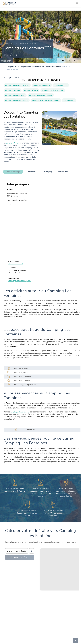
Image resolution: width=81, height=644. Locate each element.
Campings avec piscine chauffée (41, 95)
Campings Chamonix (13, 90)
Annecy (64, 66)
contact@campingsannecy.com (21, 281)
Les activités (65, 172)
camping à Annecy (13, 143)
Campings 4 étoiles (31, 90)
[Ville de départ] (17, 551)
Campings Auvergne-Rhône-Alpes (17, 85)
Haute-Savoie (55, 66)
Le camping (49, 172)
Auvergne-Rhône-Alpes (38, 66)
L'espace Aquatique (13, 172)
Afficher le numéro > (16, 264)
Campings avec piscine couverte (17, 100)
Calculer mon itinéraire (20, 557)
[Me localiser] (32, 551)
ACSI (15, 204)
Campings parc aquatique (17, 66)
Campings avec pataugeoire (15, 95)
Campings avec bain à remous (53, 90)
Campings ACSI (69, 100)
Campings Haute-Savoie (42, 85)
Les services (32, 172)
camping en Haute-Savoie (20, 412)
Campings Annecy (61, 85)
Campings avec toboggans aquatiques (46, 100)
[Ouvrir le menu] (77, 3)
